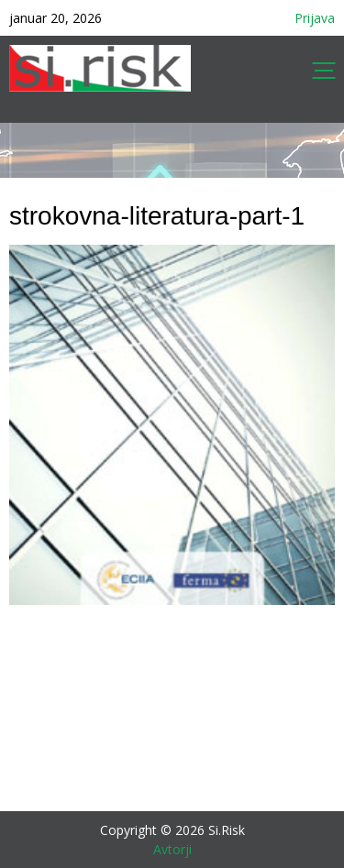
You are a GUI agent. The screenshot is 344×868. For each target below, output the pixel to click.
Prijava (315, 18)
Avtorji (172, 849)
